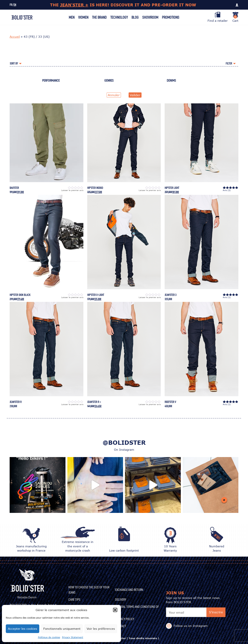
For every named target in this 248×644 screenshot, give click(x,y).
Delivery (121, 600)
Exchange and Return (129, 590)
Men (72, 17)
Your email (176, 612)
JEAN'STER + (74, 5)
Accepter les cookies (23, 629)
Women (83, 17)
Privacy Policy (125, 619)
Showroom (150, 17)
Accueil (15, 37)
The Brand (99, 17)
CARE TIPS (74, 600)
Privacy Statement (73, 637)
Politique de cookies (49, 637)
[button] (115, 610)
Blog (135, 17)
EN (15, 5)
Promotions (171, 17)
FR (11, 5)
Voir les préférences (101, 629)
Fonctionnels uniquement (62, 629)
